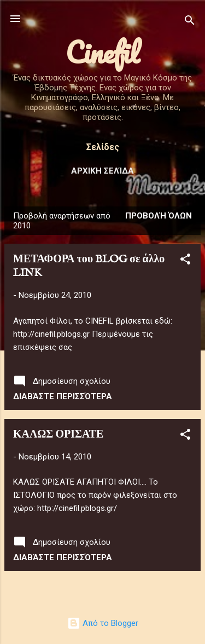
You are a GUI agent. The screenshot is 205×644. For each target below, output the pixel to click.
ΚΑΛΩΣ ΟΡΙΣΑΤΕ (58, 435)
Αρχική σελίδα (102, 171)
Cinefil (102, 52)
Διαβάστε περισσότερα (63, 396)
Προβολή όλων (159, 216)
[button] (185, 261)
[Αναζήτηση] (190, 22)
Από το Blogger (103, 623)
